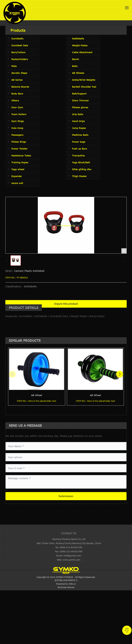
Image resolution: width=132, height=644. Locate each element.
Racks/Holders (20, 59)
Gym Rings (18, 121)
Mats (14, 66)
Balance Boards (20, 87)
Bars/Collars (18, 52)
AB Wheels (78, 73)
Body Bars (17, 94)
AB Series (17, 80)
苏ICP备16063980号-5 (66, 580)
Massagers (17, 135)
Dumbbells (17, 39)
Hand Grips (78, 121)
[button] (120, 374)
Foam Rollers (19, 114)
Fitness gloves (80, 107)
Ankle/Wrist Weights (84, 80)
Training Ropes (20, 162)
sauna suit (17, 183)
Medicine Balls (80, 135)
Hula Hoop (17, 128)
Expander (17, 176)
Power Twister (19, 149)
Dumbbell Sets (20, 45)
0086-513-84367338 (71, 547)
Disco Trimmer (80, 100)
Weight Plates (80, 45)
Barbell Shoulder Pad (84, 87)
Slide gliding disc (82, 169)
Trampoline (78, 156)
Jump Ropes (79, 128)
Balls (75, 66)
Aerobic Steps (19, 73)
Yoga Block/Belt (81, 162)
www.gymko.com (72, 560)
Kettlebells (78, 39)
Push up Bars (79, 149)
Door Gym (17, 107)
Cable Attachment (82, 52)
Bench (75, 59)
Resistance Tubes (21, 156)
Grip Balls (78, 114)
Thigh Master (79, 176)
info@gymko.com (72, 556)
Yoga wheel (18, 169)
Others (15, 100)
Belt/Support (79, 94)
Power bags (79, 142)
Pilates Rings (19, 142)
